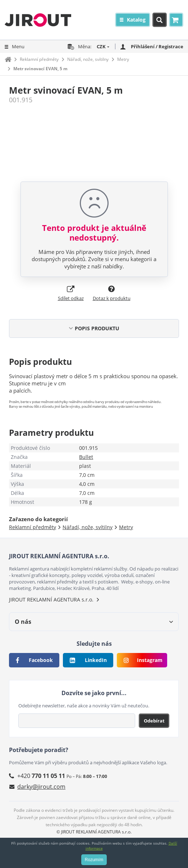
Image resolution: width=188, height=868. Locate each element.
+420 (41, 776)
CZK (101, 46)
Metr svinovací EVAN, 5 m (40, 69)
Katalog (136, 20)
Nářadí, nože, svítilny (88, 59)
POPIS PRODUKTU (97, 328)
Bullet (86, 457)
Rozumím (94, 860)
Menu (18, 46)
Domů (8, 59)
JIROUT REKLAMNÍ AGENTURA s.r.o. (51, 599)
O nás (23, 622)
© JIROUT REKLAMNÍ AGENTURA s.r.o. (94, 832)
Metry (123, 59)
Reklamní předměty (39, 59)
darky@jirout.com (41, 787)
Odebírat (154, 721)
